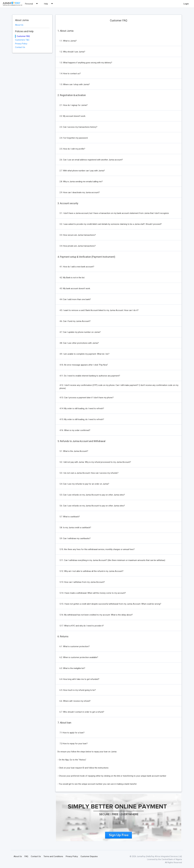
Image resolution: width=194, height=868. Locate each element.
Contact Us (20, 47)
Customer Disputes (89, 856)
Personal (32, 4)
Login (186, 4)
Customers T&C (22, 40)
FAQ (26, 856)
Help (49, 4)
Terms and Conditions (53, 856)
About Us (19, 25)
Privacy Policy (21, 44)
